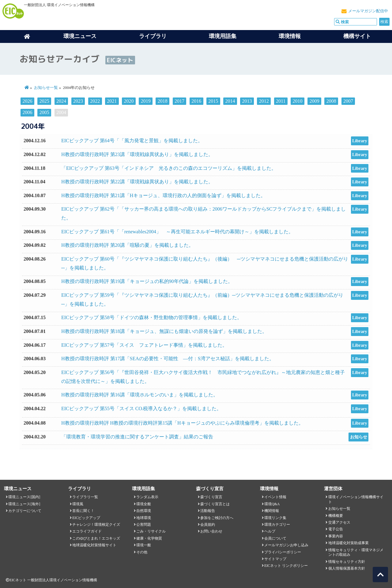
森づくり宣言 (211, 497)
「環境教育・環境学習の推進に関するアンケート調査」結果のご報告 (137, 437)
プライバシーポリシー (283, 552)
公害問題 (144, 525)
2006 (28, 112)
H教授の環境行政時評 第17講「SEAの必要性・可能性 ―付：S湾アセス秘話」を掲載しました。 (168, 359)
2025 (44, 101)
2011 (281, 101)
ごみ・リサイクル (151, 531)
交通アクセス (339, 522)
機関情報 (272, 511)
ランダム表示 (147, 497)
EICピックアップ (86, 518)
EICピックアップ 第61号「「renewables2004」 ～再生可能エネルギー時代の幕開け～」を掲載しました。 (177, 232)
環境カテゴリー (277, 525)
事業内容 (336, 536)
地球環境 (144, 518)
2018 (163, 101)
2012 (264, 101)
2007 (348, 101)
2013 (247, 101)
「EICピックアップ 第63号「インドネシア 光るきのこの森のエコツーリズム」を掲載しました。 (169, 168)
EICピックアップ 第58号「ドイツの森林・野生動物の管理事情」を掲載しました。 (152, 317)
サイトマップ (275, 559)
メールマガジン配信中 (368, 11)
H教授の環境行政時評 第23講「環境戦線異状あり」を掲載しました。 (137, 154)
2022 (95, 101)
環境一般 (144, 545)
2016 (196, 101)
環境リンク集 (275, 518)
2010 (297, 101)
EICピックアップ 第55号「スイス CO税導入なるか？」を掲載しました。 (141, 409)
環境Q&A (272, 504)
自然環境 (144, 511)
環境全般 (144, 504)
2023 (78, 101)
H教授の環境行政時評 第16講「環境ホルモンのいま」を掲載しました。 (140, 395)
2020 (129, 101)
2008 (331, 101)
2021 (112, 101)
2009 (315, 101)
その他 (142, 552)
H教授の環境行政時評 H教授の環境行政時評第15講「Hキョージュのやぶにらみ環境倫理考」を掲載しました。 (182, 423)
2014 (230, 101)
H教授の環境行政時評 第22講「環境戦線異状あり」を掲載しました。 (137, 182)
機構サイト (357, 36)
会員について (275, 538)
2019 (146, 101)
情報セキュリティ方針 (347, 562)
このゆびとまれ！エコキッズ (96, 538)
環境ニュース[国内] (24, 497)
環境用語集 (223, 36)
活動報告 (208, 511)
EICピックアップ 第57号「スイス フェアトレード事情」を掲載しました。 (144, 345)
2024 (61, 101)
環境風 (78, 504)
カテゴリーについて (25, 511)
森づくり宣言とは (215, 504)
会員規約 (208, 525)
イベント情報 (275, 497)
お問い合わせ (211, 531)
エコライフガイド (87, 531)
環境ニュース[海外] (24, 504)
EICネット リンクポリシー (286, 566)
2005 (44, 112)
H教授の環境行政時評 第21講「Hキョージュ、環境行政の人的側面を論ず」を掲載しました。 (163, 195)
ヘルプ (270, 531)
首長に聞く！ (83, 511)
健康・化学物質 (149, 538)
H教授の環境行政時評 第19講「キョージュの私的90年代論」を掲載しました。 (147, 281)
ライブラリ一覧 (85, 497)
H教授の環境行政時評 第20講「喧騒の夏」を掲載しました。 (127, 245)
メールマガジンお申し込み (286, 545)
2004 (61, 112)
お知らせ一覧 (46, 88)
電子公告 (336, 529)
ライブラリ (153, 36)
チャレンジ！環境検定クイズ (96, 525)
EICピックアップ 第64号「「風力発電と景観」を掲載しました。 (132, 141)
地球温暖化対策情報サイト (94, 545)
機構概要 (336, 516)
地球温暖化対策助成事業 (349, 543)
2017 (179, 101)
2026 (28, 101)
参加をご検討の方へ (217, 518)
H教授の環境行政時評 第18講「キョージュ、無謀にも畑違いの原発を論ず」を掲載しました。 (164, 331)
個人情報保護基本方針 (347, 568)
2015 (213, 101)
